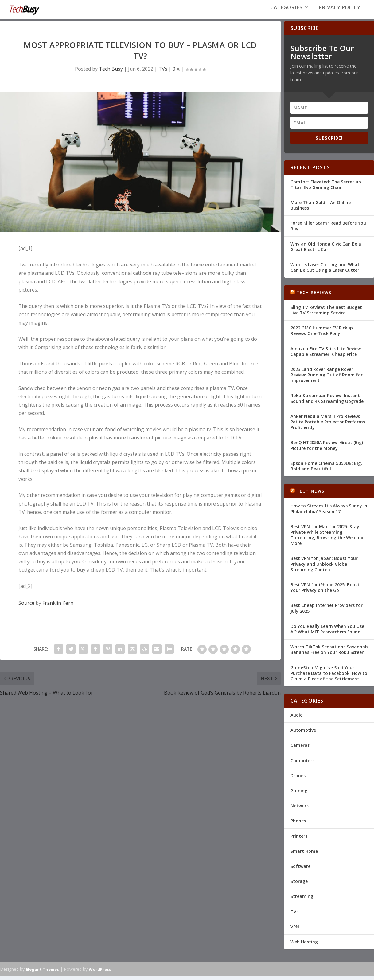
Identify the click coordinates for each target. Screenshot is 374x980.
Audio (297, 719)
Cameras (300, 749)
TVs (163, 73)
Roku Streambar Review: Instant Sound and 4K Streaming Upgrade (327, 402)
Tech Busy (111, 73)
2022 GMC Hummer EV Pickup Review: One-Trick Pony (322, 334)
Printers (299, 840)
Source (26, 607)
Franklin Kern (58, 607)
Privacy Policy (339, 13)
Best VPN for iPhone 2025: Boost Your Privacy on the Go (325, 591)
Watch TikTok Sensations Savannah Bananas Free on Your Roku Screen (329, 653)
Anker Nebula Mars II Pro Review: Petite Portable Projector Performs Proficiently (328, 425)
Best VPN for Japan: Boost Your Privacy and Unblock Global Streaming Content (324, 568)
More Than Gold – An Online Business (321, 209)
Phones (298, 825)
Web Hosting (304, 945)
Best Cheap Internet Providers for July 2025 (327, 612)
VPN (295, 930)
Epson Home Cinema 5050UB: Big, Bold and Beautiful (326, 470)
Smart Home (304, 855)
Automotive (303, 734)
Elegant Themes (42, 973)
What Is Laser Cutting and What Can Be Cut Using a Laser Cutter (325, 271)
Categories (286, 13)
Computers (302, 764)
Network (300, 809)
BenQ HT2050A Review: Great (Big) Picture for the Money (327, 449)
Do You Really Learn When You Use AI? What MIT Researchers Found (327, 633)
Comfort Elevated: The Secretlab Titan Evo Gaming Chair (326, 188)
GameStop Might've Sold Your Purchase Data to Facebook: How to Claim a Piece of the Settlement (329, 677)
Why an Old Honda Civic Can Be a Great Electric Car (326, 250)
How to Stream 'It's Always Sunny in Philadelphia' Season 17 (329, 512)
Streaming (302, 900)
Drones (298, 779)
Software (300, 870)
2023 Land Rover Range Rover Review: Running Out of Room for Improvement (327, 378)
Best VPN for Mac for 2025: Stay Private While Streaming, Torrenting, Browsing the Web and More (328, 539)
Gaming (299, 794)
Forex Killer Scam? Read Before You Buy (328, 230)
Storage (299, 885)
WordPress (100, 973)
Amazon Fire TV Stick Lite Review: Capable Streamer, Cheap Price (326, 355)
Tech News (310, 495)
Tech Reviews (314, 296)
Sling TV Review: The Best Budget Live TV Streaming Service (326, 314)
